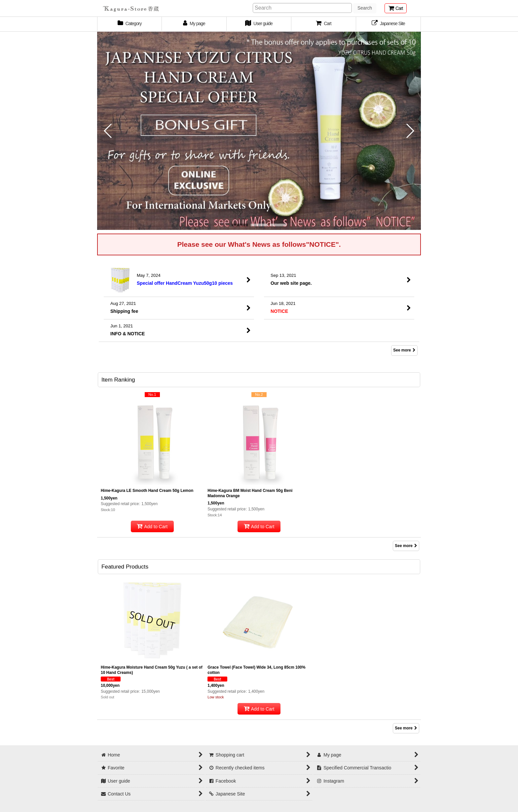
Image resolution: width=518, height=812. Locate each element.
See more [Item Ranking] (406, 546)
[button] (324, 24)
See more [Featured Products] (406, 728)
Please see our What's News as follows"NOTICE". (259, 244)
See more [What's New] (404, 350)
